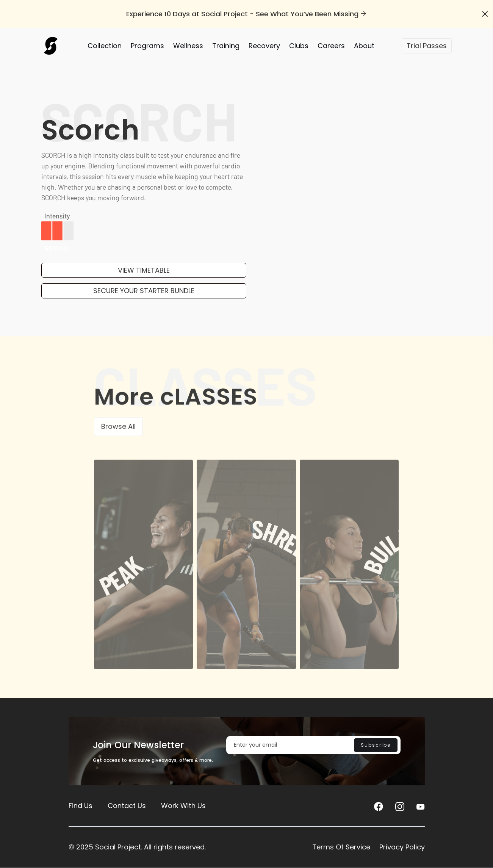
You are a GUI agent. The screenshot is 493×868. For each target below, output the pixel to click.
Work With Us (183, 806)
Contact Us (127, 806)
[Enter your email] (313, 745)
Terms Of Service (341, 847)
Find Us (81, 806)
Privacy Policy (402, 847)
